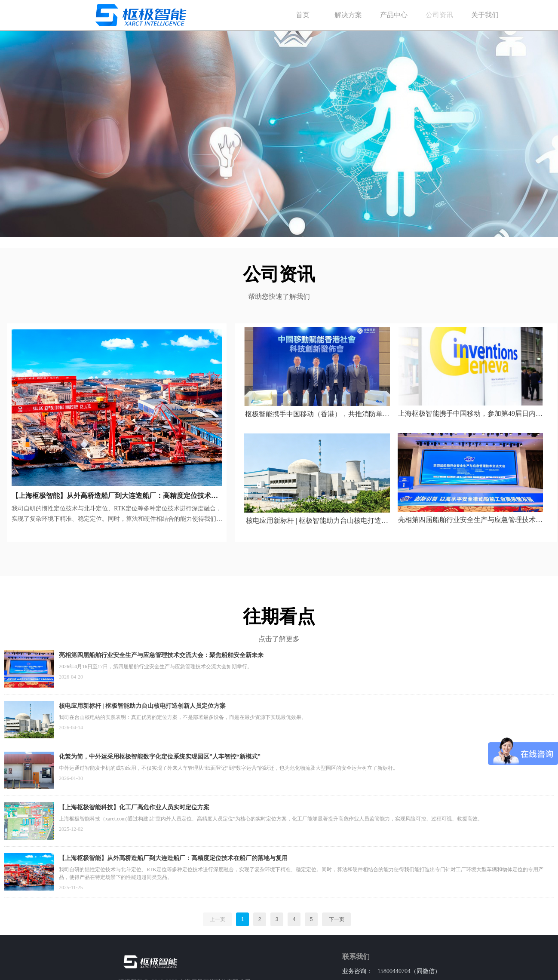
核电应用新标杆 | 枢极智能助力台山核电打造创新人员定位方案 (142, 706)
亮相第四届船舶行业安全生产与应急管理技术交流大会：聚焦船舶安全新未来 (161, 655)
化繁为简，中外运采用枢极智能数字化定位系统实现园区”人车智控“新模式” (160, 757)
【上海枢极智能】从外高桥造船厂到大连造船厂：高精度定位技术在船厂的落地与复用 (173, 858)
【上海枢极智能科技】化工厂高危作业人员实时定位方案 (134, 807)
